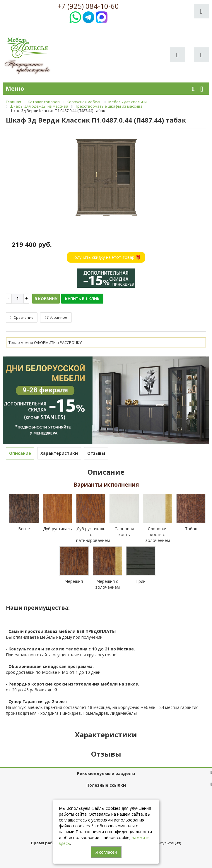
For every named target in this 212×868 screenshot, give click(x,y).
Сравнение (22, 317)
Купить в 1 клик (82, 299)
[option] (106, 181)
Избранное (56, 317)
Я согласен (106, 852)
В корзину (46, 299)
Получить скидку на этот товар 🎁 (106, 257)
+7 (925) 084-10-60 (88, 6)
